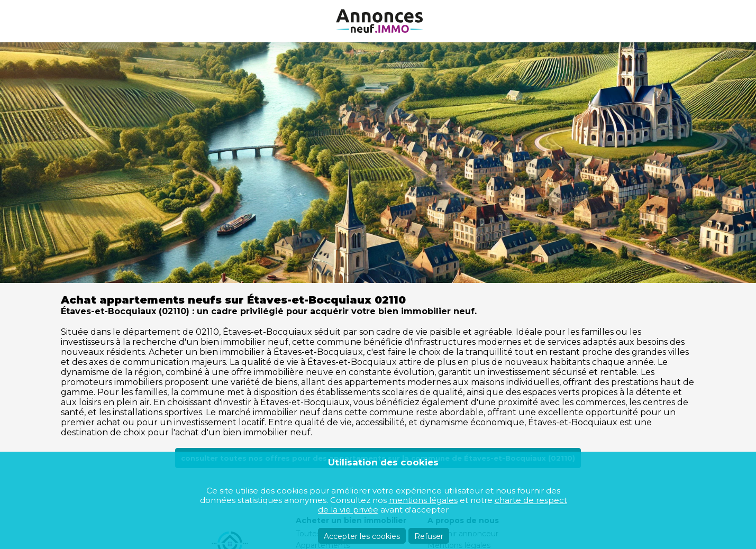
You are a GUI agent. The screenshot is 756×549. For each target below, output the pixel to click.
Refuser (429, 536)
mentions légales (423, 500)
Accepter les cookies (362, 536)
